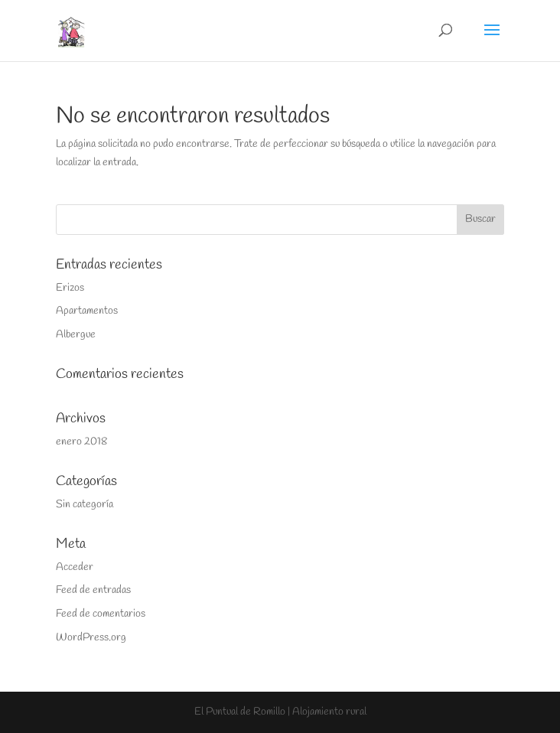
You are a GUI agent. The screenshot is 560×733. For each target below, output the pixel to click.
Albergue (76, 335)
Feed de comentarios (101, 614)
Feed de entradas (93, 590)
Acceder (75, 567)
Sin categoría (85, 505)
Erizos (70, 288)
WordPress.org (91, 638)
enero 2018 (81, 442)
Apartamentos (87, 311)
